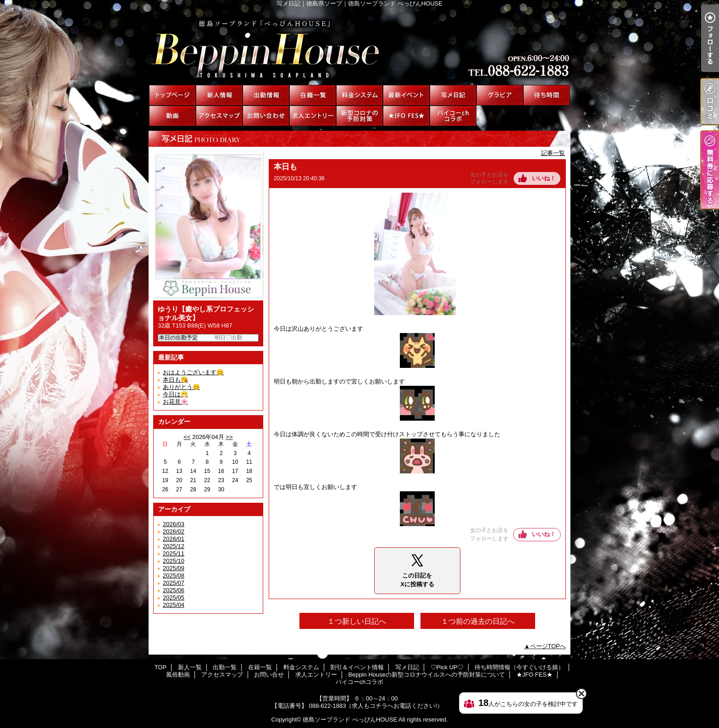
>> (229, 437)
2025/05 (174, 597)
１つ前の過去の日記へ (478, 621)
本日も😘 (175, 380)
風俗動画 (172, 116)
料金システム (359, 95)
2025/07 (174, 583)
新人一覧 (219, 95)
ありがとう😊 (181, 387)
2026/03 (174, 524)
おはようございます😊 (193, 372)
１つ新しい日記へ (357, 621)
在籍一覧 (313, 95)
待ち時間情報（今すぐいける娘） (547, 95)
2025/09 (174, 568)
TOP (172, 95)
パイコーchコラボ (453, 116)
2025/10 (174, 561)
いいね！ (544, 178)
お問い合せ (266, 116)
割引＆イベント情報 (406, 95)
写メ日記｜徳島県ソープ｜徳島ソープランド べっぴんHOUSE (359, 46)
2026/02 (174, 531)
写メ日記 (453, 95)
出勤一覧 (266, 95)
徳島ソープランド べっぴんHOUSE (350, 720)
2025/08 (174, 575)
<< (187, 437)
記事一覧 (553, 153)
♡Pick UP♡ (500, 95)
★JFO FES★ (406, 116)
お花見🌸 (175, 402)
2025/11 (174, 553)
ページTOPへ (548, 646)
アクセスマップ (219, 116)
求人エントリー (313, 116)
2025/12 (174, 546)
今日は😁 (175, 394)
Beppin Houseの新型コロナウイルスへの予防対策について (359, 116)
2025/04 (174, 605)
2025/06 (174, 590)
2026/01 (174, 539)
